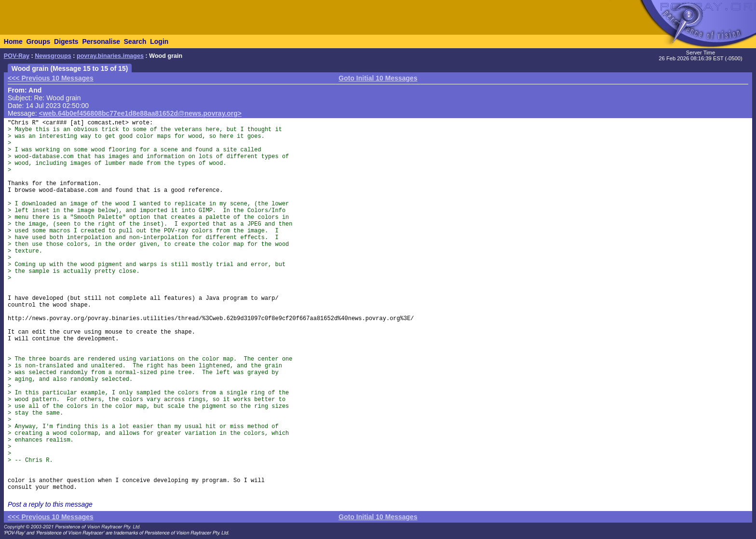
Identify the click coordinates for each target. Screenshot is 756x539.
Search (135, 41)
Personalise (101, 41)
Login (159, 41)
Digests (66, 41)
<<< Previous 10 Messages (51, 78)
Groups (38, 41)
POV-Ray (17, 56)
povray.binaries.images (110, 56)
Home (13, 41)
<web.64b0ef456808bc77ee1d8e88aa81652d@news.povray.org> (140, 113)
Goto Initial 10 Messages (378, 78)
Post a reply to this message (50, 504)
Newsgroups (53, 56)
